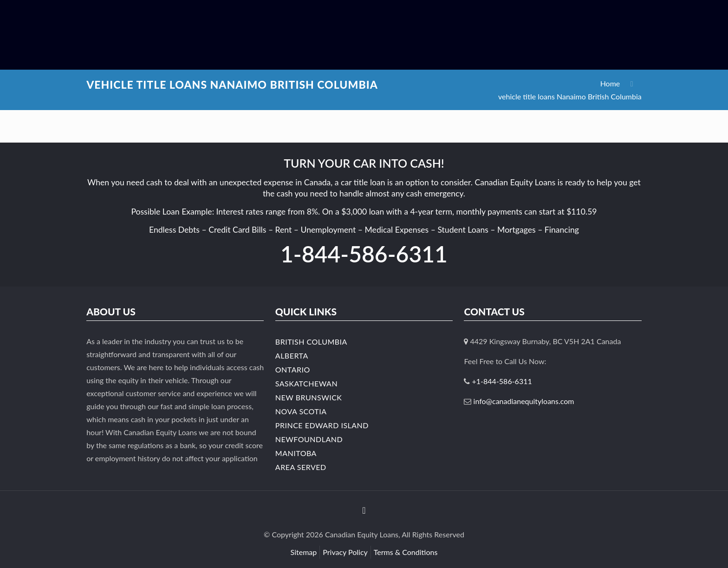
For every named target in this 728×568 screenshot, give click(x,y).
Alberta (292, 356)
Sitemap (304, 552)
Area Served (301, 467)
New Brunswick (309, 397)
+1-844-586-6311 (502, 381)
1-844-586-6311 (364, 254)
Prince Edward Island (322, 425)
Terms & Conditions (406, 552)
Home (610, 83)
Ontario (293, 369)
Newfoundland (309, 439)
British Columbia (311, 342)
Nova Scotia (301, 411)
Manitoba (296, 453)
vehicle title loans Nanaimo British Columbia (570, 96)
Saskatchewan (306, 383)
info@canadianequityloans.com (524, 401)
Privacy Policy (345, 552)
